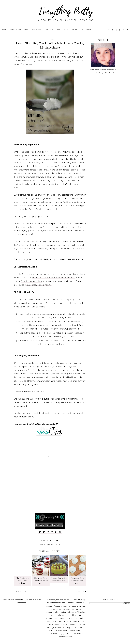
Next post (81, 591)
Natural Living (78, 30)
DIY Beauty (36, 30)
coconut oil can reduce (43, 278)
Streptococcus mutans (65, 278)
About (4, 30)
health (57, 544)
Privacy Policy (15, 30)
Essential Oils (49, 30)
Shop (26, 30)
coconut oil (49, 544)
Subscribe (90, 30)
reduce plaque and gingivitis (38, 285)
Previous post (21, 591)
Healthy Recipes (63, 30)
